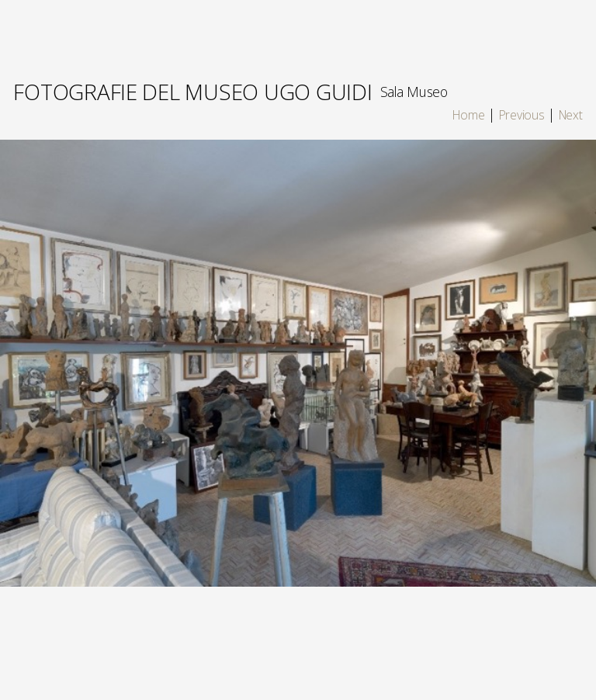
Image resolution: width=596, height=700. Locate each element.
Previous (522, 115)
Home (468, 115)
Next (571, 115)
